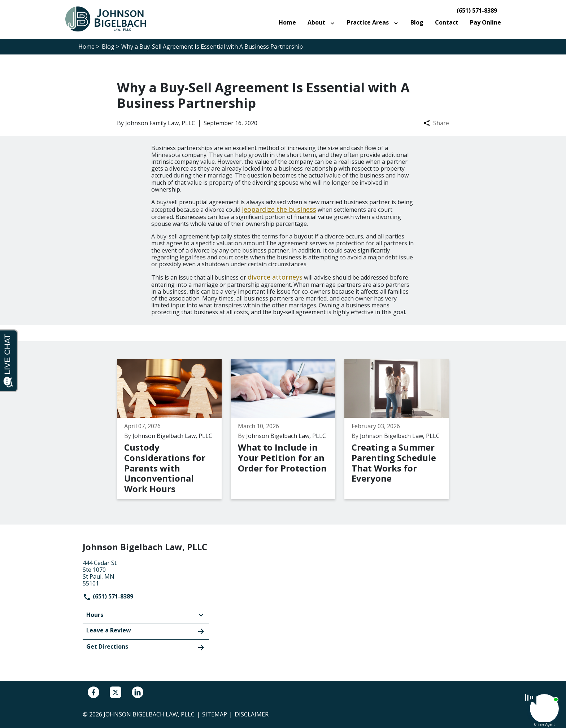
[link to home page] (110, 19)
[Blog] (417, 23)
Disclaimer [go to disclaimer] (252, 714)
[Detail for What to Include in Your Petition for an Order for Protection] (288, 429)
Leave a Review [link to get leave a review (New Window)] (146, 631)
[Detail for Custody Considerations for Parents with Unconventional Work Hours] (174, 429)
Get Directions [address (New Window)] (146, 647)
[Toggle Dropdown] (334, 23)
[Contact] (447, 23)
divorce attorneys (275, 277)
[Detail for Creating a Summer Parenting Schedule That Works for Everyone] (401, 429)
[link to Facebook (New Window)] (93, 692)
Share (436, 123)
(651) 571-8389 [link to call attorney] (477, 11)
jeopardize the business (279, 209)
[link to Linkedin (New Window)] (138, 692)
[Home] (287, 23)
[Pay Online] (486, 23)
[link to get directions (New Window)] (146, 573)
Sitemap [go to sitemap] (215, 714)
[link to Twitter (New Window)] (116, 692)
